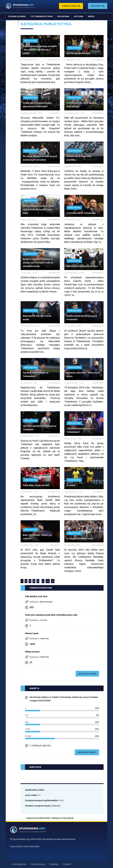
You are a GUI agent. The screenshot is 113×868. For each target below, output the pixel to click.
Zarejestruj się (38, 864)
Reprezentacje (46, 602)
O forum (44, 620)
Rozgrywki (63, 16)
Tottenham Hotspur (41, 16)
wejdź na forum (87, 674)
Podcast (67, 864)
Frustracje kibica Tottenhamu (81, 213)
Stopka (12, 23)
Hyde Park (44, 638)
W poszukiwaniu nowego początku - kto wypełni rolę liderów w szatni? (40, 50)
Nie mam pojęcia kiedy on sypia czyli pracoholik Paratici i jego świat (38, 210)
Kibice (91, 16)
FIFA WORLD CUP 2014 (36, 597)
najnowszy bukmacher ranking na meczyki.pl (50, 818)
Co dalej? (71, 485)
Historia (79, 16)
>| (53, 581)
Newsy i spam (32, 633)
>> (48, 581)
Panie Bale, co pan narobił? (36, 485)
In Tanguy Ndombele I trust (80, 539)
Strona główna (17, 16)
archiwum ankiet (87, 752)
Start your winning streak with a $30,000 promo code (51, 615)
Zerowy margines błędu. (79, 53)
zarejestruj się (71, 6)
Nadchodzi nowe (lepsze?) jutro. (83, 266)
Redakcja (54, 864)
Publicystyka (31, 41)
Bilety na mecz (32, 652)
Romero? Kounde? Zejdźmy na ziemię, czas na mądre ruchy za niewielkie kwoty (38, 263)
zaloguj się (98, 6)
